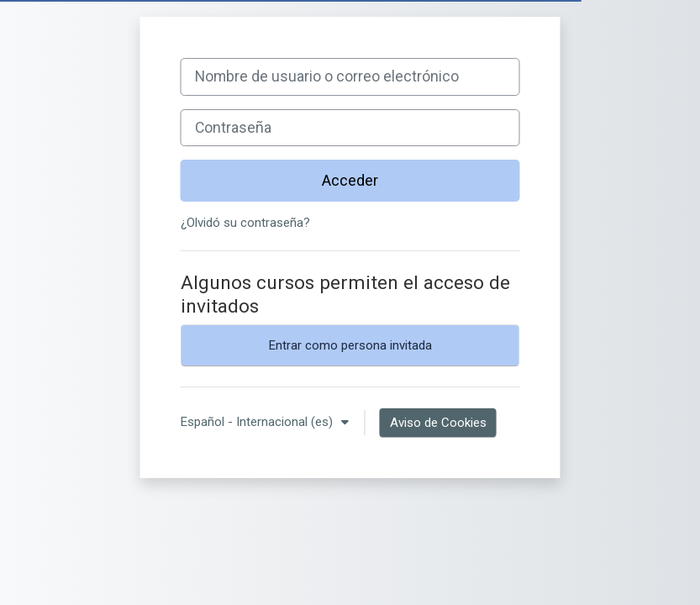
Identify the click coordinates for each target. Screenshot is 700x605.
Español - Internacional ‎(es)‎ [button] (258, 422)
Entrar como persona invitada (350, 345)
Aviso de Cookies (438, 423)
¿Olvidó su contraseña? (245, 223)
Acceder (350, 180)
